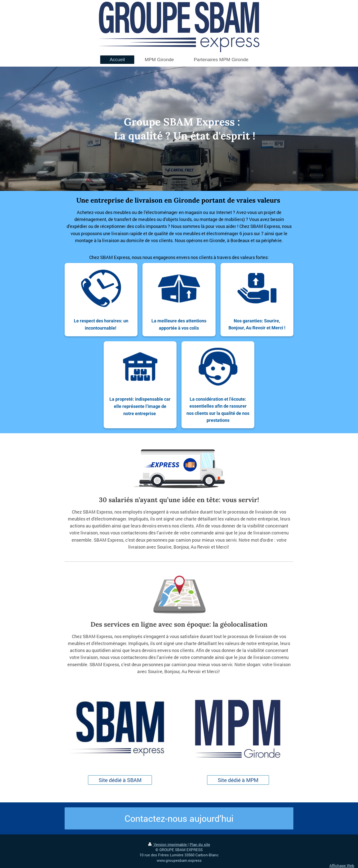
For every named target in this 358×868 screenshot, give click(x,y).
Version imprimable (168, 844)
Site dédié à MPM (238, 780)
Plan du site (200, 844)
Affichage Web (342, 866)
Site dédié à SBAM (120, 780)
